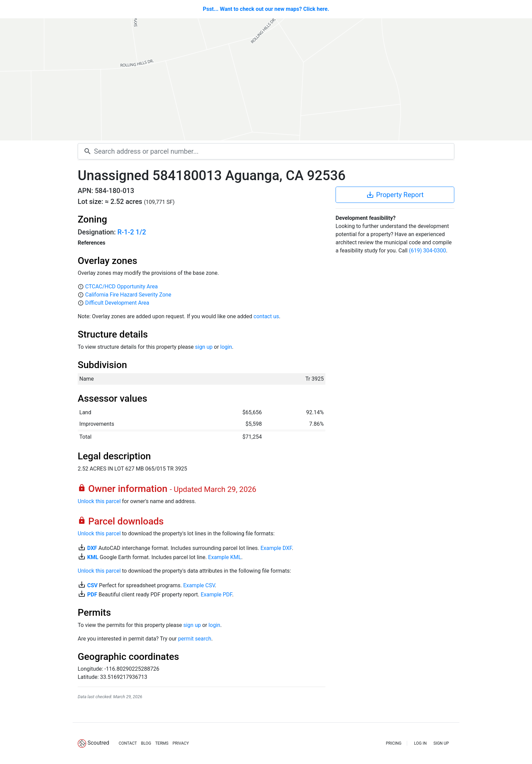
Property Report (395, 195)
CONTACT (128, 743)
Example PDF (216, 595)
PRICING (394, 743)
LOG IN (420, 743)
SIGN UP (441, 743)
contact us (266, 316)
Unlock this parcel (99, 501)
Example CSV (199, 585)
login (226, 347)
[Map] (266, 79)
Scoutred (98, 743)
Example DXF (276, 548)
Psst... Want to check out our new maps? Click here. (266, 9)
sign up (204, 347)
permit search (195, 639)
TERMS (162, 743)
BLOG (146, 743)
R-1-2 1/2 (132, 232)
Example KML (225, 557)
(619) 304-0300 (427, 251)
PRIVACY (180, 743)
